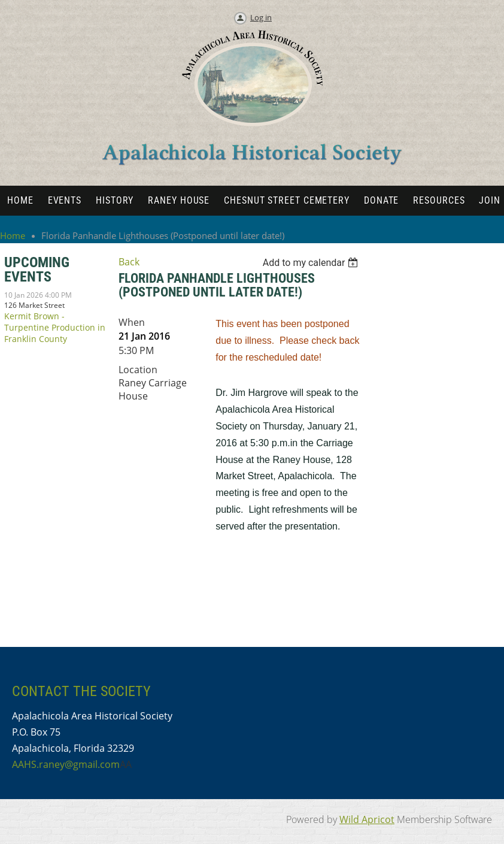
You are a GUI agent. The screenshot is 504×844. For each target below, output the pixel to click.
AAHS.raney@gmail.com (66, 764)
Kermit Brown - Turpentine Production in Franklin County (55, 327)
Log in (261, 17)
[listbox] (312, 263)
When (132, 322)
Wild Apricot (367, 819)
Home (13, 235)
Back (129, 262)
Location (138, 370)
